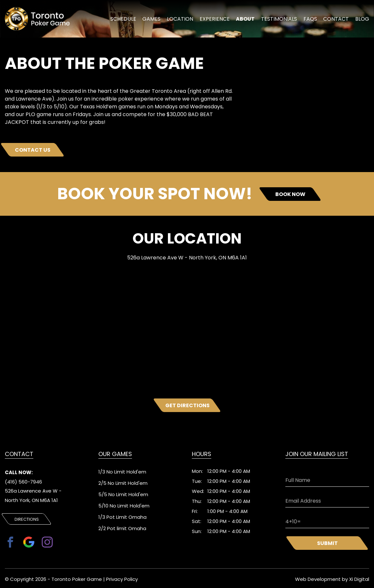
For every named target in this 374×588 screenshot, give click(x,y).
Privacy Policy (122, 578)
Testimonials (281, 20)
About (248, 20)
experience (219, 20)
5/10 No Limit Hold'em (124, 506)
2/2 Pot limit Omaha (122, 528)
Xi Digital (359, 578)
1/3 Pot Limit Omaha (122, 517)
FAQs (311, 20)
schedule (131, 20)
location (186, 20)
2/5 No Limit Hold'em (123, 483)
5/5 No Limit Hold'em (123, 494)
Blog (363, 20)
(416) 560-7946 (23, 482)
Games (159, 20)
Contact (337, 20)
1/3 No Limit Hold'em (122, 472)
